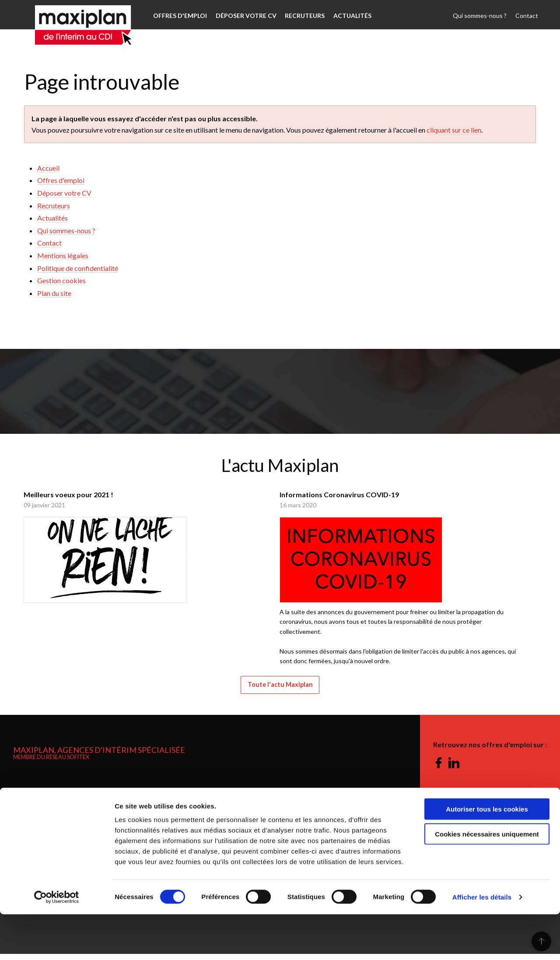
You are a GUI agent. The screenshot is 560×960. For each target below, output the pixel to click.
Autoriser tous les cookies (487, 855)
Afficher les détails (482, 943)
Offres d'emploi (179, 16)
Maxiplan (74, 15)
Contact (528, 16)
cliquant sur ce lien (454, 130)
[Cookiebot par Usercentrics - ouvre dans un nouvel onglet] (57, 943)
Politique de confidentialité (78, 268)
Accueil (48, 168)
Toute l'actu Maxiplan (280, 691)
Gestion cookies (61, 280)
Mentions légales (63, 255)
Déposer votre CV (243, 16)
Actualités (347, 16)
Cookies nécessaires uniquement (487, 880)
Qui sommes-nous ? (482, 16)
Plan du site (54, 293)
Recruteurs (301, 16)
